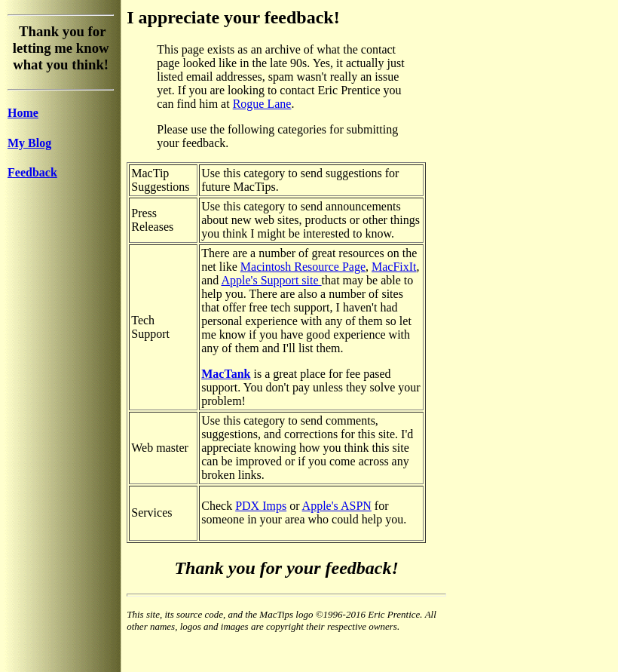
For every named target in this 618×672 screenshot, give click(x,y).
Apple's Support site (271, 280)
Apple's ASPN (337, 506)
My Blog (29, 143)
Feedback (32, 172)
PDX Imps (261, 506)
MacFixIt (394, 267)
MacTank (226, 374)
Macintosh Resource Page (303, 267)
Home (23, 113)
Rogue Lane (262, 104)
